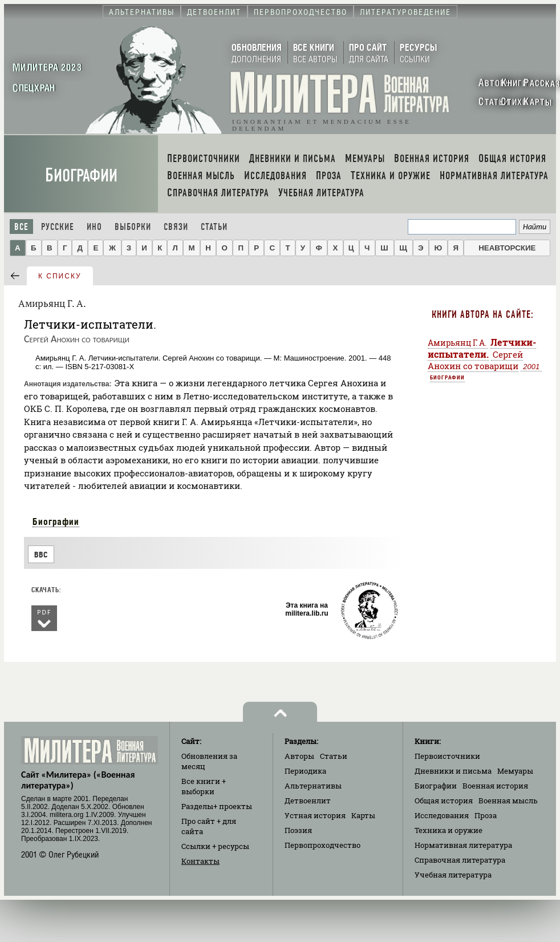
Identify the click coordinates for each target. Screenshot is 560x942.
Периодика (305, 771)
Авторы (299, 756)
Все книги (204, 786)
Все (21, 227)
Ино (94, 227)
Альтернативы (313, 786)
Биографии (81, 175)
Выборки (133, 227)
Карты (363, 815)
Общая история (444, 801)
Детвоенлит (308, 801)
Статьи (214, 227)
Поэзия (298, 830)
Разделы (217, 806)
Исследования (442, 815)
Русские (58, 227)
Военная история (495, 786)
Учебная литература (453, 875)
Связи (176, 227)
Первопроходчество (322, 845)
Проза (486, 815)
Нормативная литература (463, 845)
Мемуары (515, 771)
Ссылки (215, 846)
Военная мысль (508, 801)
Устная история (315, 815)
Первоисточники (447, 756)
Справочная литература (460, 860)
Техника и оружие (449, 830)
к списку (60, 276)
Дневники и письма (453, 771)
